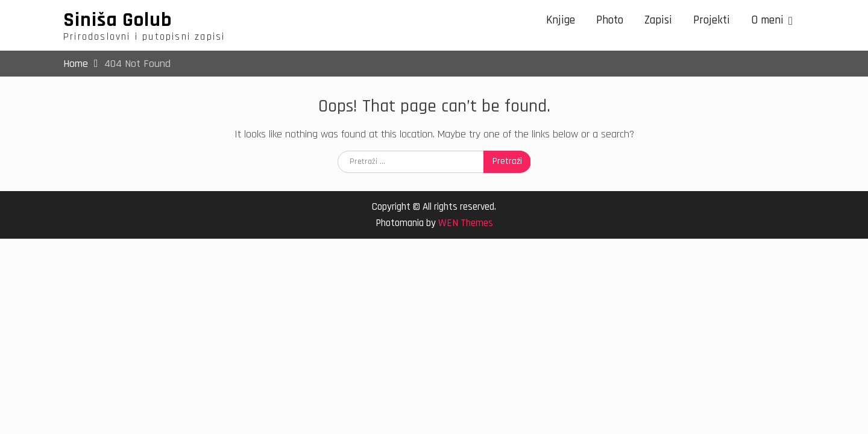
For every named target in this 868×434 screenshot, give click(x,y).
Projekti (712, 20)
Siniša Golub (118, 20)
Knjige (561, 20)
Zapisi (658, 20)
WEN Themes (466, 223)
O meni (767, 20)
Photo (610, 20)
